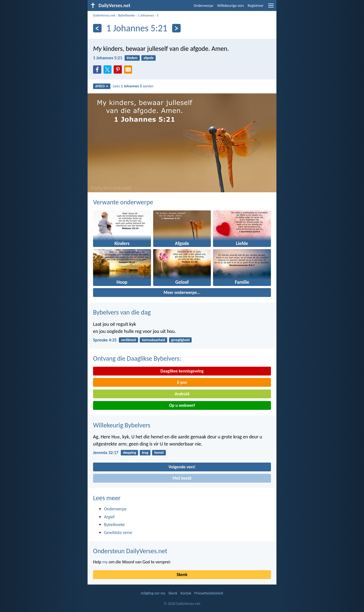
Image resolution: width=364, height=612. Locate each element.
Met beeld (182, 478)
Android (182, 394)
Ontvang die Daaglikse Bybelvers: (137, 358)
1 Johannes (146, 15)
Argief (109, 517)
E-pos (182, 382)
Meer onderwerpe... (182, 292)
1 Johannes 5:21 (108, 58)
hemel (159, 453)
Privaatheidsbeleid (209, 593)
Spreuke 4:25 (105, 340)
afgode (149, 58)
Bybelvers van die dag (122, 312)
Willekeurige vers (230, 6)
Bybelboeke (126, 15)
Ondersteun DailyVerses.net (130, 551)
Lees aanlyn (133, 86)
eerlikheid (128, 340)
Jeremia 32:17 (106, 453)
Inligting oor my (153, 593)
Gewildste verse (118, 532)
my (105, 562)
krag (145, 453)
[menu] (271, 8)
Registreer (256, 6)
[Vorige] (97, 28)
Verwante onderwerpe (123, 202)
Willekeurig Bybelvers (122, 425)
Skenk (182, 575)
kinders (132, 58)
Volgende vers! (182, 467)
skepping (129, 453)
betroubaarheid (154, 340)
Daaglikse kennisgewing (182, 371)
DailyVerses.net (104, 15)
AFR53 (102, 86)
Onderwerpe (203, 6)
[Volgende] (176, 28)
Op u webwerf (182, 405)
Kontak (186, 593)
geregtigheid (180, 340)
